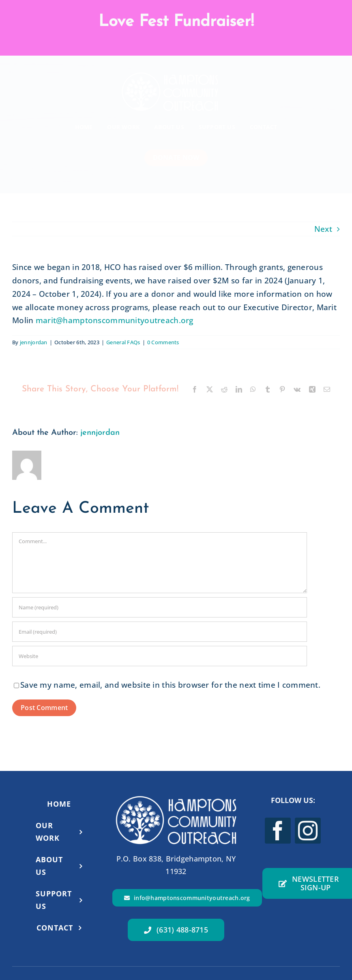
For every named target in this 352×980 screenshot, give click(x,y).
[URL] (160, 656)
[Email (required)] (160, 632)
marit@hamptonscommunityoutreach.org (115, 320)
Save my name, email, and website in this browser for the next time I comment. (170, 685)
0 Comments (163, 342)
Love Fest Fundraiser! (176, 22)
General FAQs (123, 342)
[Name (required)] (160, 607)
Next (323, 229)
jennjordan (34, 342)
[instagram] (308, 831)
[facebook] (278, 831)
